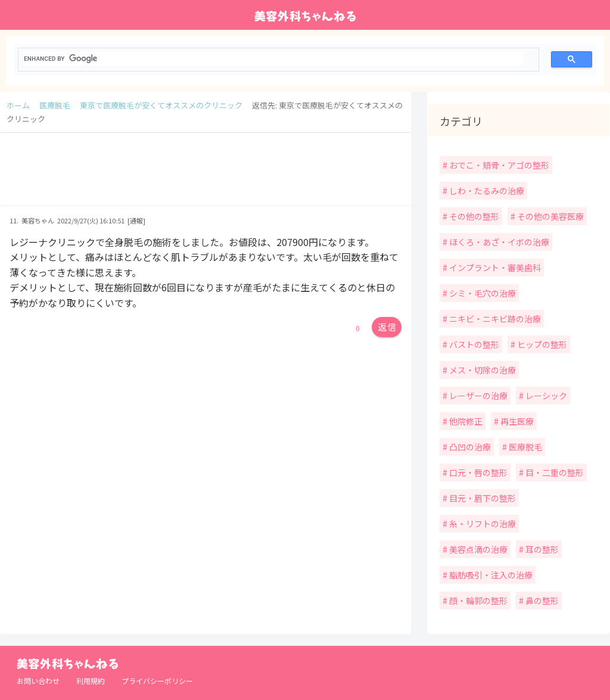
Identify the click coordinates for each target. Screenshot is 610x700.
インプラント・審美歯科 (494, 267)
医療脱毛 (525, 447)
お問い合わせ (38, 681)
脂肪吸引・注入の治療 (490, 575)
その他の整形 (473, 216)
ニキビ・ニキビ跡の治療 (494, 319)
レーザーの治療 (477, 396)
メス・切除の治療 (482, 370)
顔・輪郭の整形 (477, 601)
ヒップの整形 (541, 344)
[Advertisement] (206, 175)
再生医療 (516, 421)
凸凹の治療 (469, 447)
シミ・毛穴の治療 (482, 293)
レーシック (545, 396)
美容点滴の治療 (477, 549)
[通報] (136, 220)
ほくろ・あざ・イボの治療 (498, 242)
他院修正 (465, 421)
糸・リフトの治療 (482, 524)
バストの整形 (473, 344)
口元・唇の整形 (477, 472)
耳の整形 (541, 549)
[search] (274, 58)
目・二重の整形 (554, 472)
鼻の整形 (541, 601)
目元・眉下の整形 (482, 498)
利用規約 (91, 681)
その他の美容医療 (550, 216)
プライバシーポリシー (157, 681)
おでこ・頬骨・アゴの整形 (498, 165)
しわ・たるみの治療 (486, 191)
